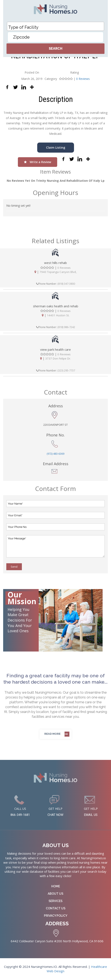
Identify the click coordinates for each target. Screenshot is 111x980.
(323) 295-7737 (66, 370)
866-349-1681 (20, 815)
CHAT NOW (55, 815)
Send (14, 567)
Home (56, 887)
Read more (52, 734)
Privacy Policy (56, 916)
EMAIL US (91, 815)
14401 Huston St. (58, 315)
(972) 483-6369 (55, 454)
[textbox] (56, 27)
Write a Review (38, 162)
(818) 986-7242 (66, 327)
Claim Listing (56, 147)
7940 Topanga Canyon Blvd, (58, 272)
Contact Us (56, 909)
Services (55, 901)
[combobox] (55, 26)
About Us (55, 894)
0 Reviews (83, 79)
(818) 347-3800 (66, 284)
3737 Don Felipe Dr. (58, 358)
